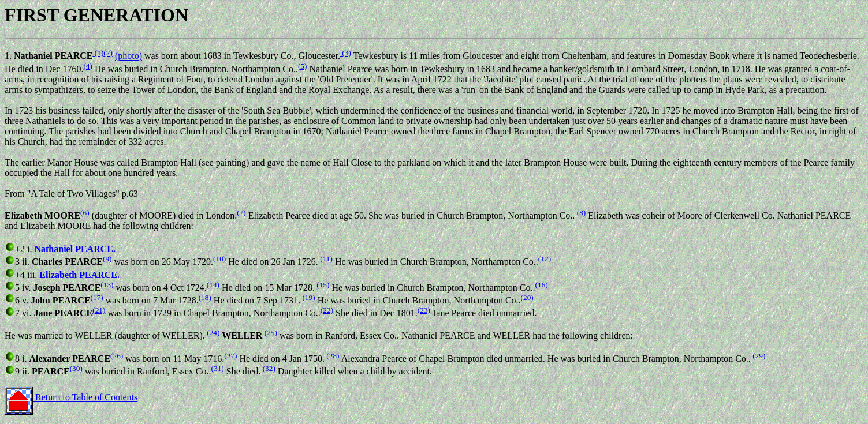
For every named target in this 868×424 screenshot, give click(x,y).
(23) (424, 310)
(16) (541, 285)
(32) (268, 368)
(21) (99, 310)
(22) (327, 310)
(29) (758, 356)
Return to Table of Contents (71, 397)
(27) (230, 356)
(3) (346, 53)
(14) (213, 285)
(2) (108, 53)
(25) (271, 333)
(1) (98, 53)
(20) (527, 297)
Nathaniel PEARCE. (74, 249)
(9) (107, 259)
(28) (333, 356)
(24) (213, 333)
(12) (545, 259)
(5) (303, 66)
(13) (107, 285)
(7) (241, 213)
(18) (205, 297)
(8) (582, 213)
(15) (323, 285)
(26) (117, 356)
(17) (97, 297)
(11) (326, 259)
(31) (218, 368)
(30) (76, 368)
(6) (85, 213)
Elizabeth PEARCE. (79, 275)
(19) (308, 297)
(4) (88, 66)
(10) (219, 259)
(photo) (128, 56)
